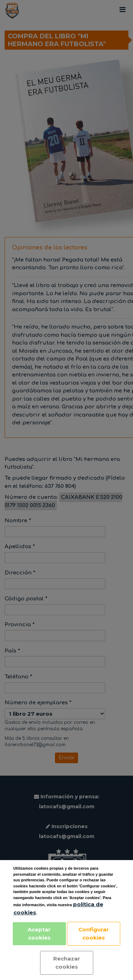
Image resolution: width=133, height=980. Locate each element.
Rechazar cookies (67, 963)
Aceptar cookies (39, 934)
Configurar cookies (94, 934)
